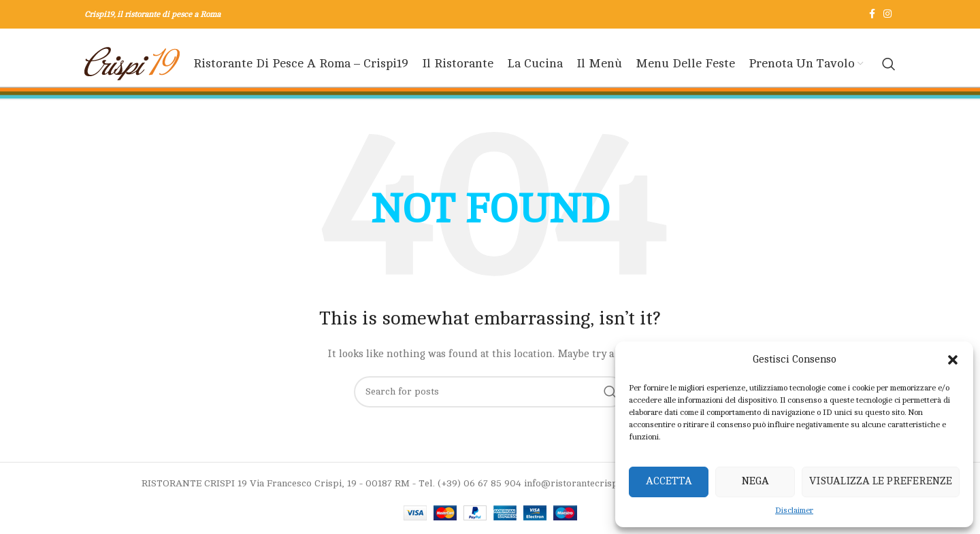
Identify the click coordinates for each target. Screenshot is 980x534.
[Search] (889, 64)
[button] (953, 360)
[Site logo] (132, 64)
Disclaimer (794, 510)
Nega (755, 481)
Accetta (669, 481)
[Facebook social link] (872, 14)
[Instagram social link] (887, 14)
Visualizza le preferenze (881, 481)
